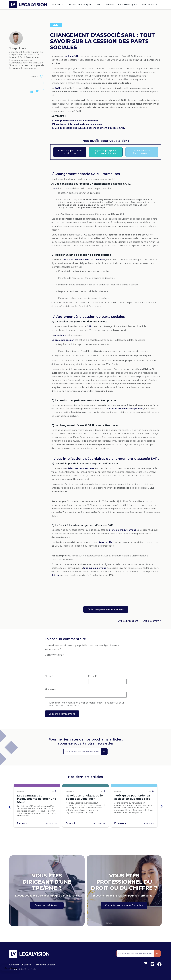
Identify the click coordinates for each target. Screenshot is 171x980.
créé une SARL (72, 56)
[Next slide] (161, 807)
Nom (49, 676)
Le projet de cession (63, 340)
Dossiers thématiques (79, 5)
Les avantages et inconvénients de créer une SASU (37, 799)
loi (56, 189)
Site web (50, 689)
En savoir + (23, 823)
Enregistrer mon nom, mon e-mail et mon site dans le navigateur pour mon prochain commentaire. (87, 704)
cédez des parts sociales (80, 468)
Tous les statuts (150, 5)
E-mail (93, 676)
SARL (56, 25)
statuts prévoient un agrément (126, 409)
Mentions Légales (46, 965)
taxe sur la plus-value (95, 568)
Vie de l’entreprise (128, 5)
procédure (60, 335)
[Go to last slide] (10, 807)
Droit (99, 5)
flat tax (55, 575)
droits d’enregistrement (122, 530)
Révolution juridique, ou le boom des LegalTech (84, 797)
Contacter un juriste (20, 965)
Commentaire (54, 655)
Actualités (58, 5)
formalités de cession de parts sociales (83, 260)
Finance (110, 5)
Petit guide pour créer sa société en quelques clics (132, 797)
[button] (10, 968)
